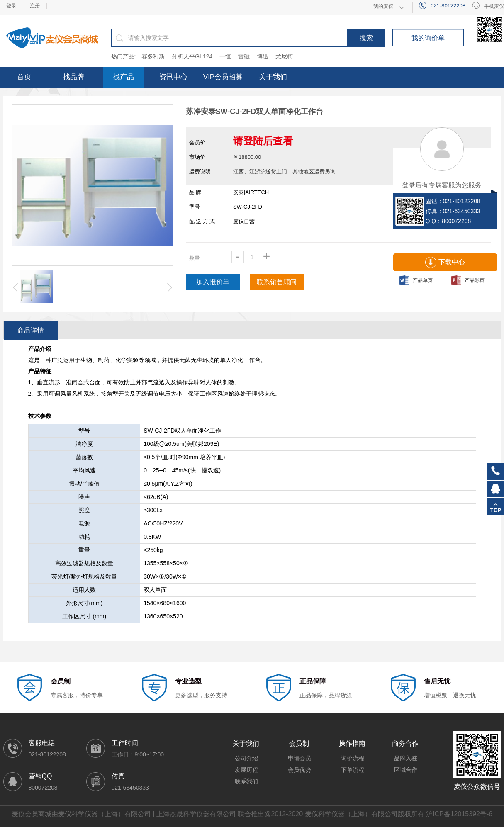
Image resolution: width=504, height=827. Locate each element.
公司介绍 (246, 758)
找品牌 (74, 77)
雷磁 (244, 56)
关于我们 (273, 77)
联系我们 (246, 781)
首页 (24, 77)
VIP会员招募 (223, 77)
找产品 (123, 77)
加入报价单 (213, 282)
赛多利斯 (153, 56)
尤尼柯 (284, 56)
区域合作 (406, 770)
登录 (11, 6)
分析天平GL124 (192, 56)
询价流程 (353, 758)
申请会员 (299, 758)
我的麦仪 (383, 6)
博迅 (263, 56)
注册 (35, 6)
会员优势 (299, 770)
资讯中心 (173, 77)
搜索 (366, 38)
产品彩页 (468, 280)
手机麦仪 (488, 6)
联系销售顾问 (277, 282)
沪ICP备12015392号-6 (459, 814)
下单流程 (353, 770)
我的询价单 (428, 38)
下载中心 (445, 262)
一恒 (225, 56)
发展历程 (246, 770)
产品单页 (416, 280)
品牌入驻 (406, 758)
